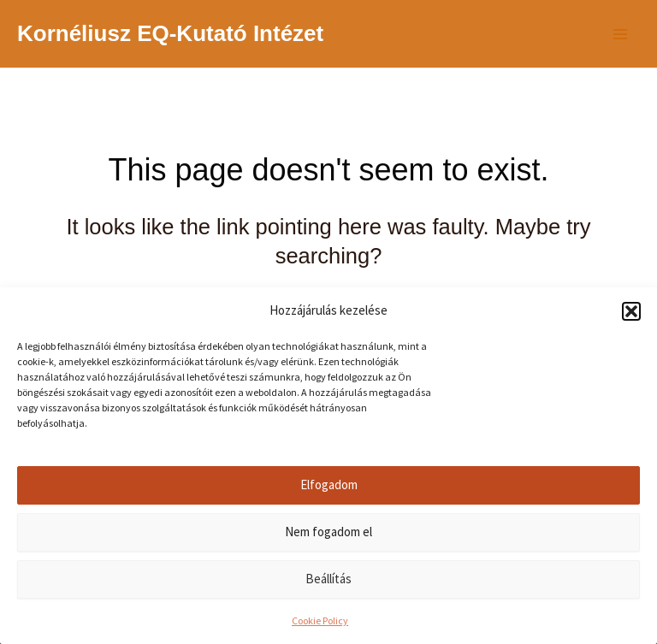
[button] (631, 311)
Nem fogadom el (328, 532)
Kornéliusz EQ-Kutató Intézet (170, 33)
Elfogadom (329, 484)
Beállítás (328, 579)
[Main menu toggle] (621, 34)
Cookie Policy (320, 620)
